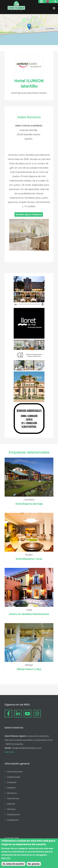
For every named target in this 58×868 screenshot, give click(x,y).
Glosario (11, 809)
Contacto (12, 782)
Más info (6, 858)
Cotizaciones (14, 777)
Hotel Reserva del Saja (29, 504)
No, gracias (34, 864)
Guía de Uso (13, 798)
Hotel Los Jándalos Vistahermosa (29, 614)
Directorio (12, 793)
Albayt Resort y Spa (29, 669)
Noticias (11, 804)
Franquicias (13, 820)
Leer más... (10, 752)
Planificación (13, 815)
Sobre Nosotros (15, 772)
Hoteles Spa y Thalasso (29, 214)
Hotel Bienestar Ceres (29, 559)
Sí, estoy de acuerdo (13, 864)
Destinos (11, 788)
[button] (29, 27)
